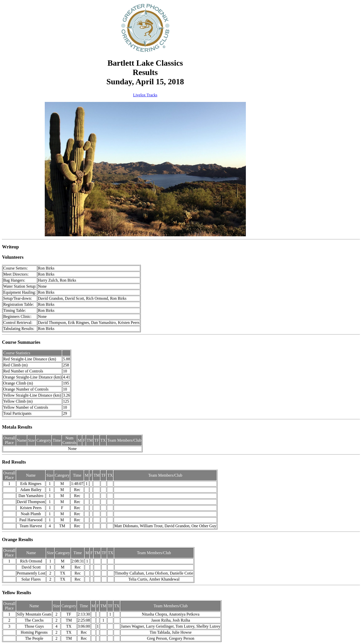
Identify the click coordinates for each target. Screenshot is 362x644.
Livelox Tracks (145, 95)
